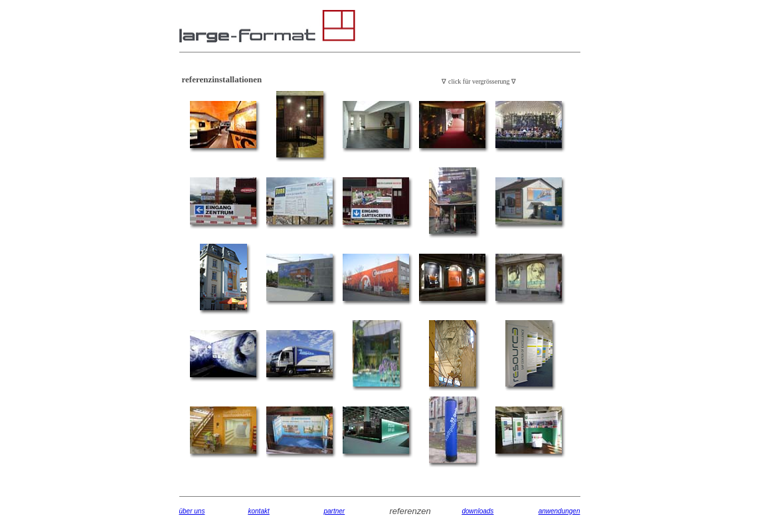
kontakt (259, 511)
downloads (478, 511)
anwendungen (559, 511)
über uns (192, 511)
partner (335, 511)
